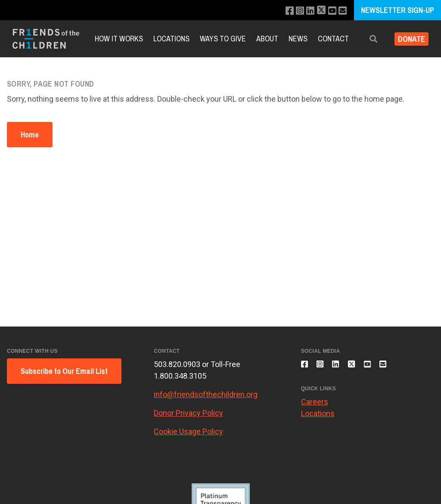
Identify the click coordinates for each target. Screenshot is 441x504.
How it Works (119, 39)
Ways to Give (223, 39)
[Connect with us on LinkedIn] (306, 11)
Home (30, 135)
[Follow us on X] (318, 11)
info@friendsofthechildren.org (206, 394)
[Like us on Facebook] (282, 11)
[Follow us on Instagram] (294, 11)
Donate (408, 39)
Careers (315, 407)
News (298, 39)
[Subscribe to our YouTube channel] (330, 11)
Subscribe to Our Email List (64, 371)
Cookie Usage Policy (188, 431)
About (267, 39)
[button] (366, 39)
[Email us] (342, 11)
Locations (171, 39)
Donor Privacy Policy (188, 413)
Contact (333, 39)
